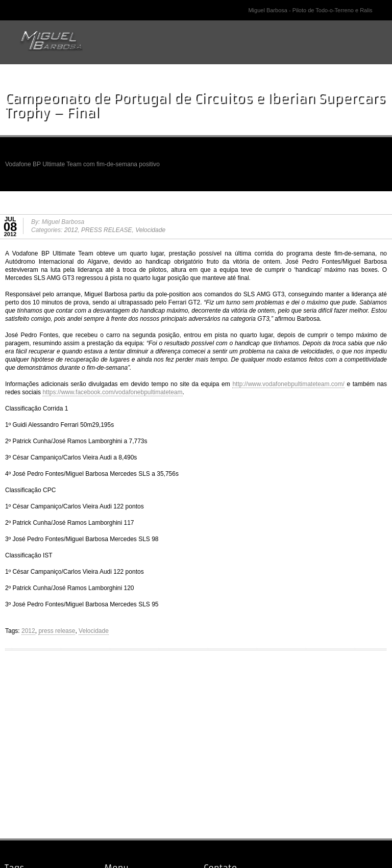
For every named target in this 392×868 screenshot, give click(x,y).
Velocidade (150, 230)
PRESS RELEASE (106, 230)
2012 (71, 230)
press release (57, 631)
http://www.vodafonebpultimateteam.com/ (288, 384)
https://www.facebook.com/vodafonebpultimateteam (112, 392)
